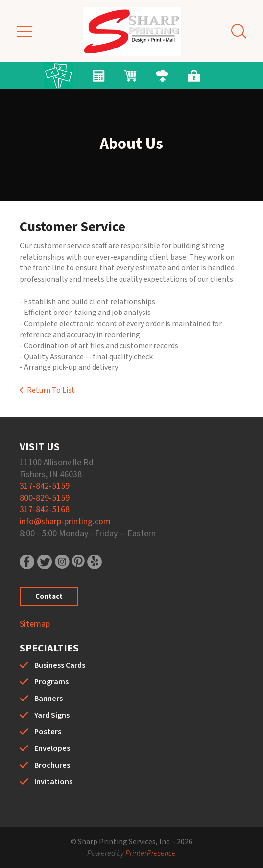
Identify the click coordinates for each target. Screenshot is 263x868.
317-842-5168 (45, 510)
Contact (49, 596)
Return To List (51, 390)
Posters (48, 732)
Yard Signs (52, 715)
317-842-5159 (45, 486)
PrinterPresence (151, 853)
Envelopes (52, 748)
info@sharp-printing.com (65, 521)
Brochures (52, 765)
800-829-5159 (45, 498)
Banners (48, 699)
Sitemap (35, 624)
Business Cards (60, 665)
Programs (51, 682)
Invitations (53, 782)
